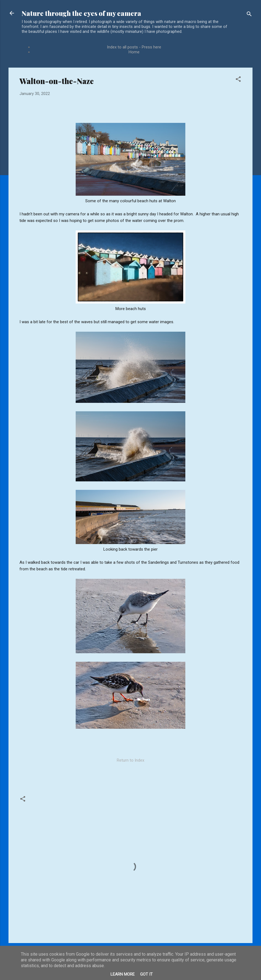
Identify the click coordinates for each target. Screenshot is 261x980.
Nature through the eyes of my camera (81, 13)
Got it (146, 974)
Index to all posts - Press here (134, 47)
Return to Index (130, 760)
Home (134, 52)
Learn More (123, 974)
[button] (238, 80)
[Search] (249, 15)
